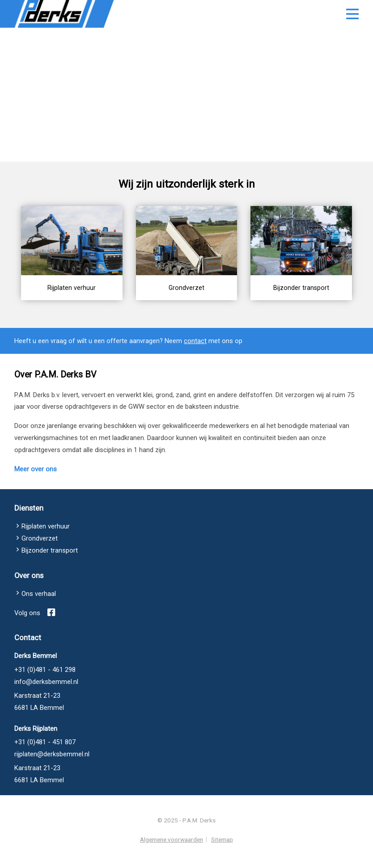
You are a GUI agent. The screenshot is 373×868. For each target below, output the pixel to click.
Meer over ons (36, 489)
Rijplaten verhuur (46, 547)
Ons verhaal (39, 614)
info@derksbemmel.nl (46, 702)
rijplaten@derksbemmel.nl (52, 774)
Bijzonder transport (50, 570)
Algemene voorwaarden (172, 855)
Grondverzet (40, 558)
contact (195, 361)
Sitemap (222, 855)
